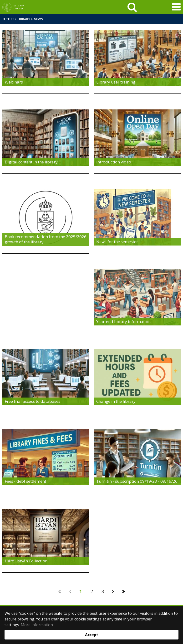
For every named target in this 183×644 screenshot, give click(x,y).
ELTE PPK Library (16, 19)
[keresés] (132, 7)
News (38, 19)
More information (37, 625)
